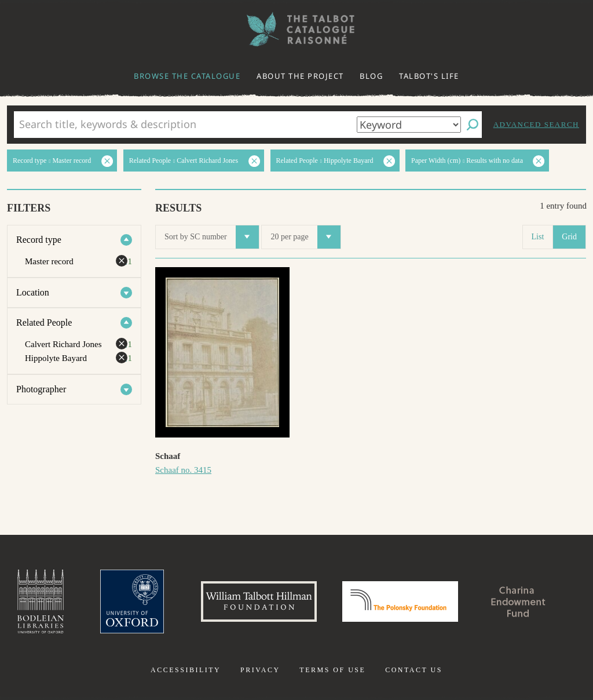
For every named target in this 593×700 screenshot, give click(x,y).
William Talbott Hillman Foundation (259, 601)
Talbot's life (429, 76)
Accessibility (186, 670)
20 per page (305, 237)
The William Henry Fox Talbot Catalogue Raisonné (296, 29)
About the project (300, 76)
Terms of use (332, 670)
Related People (44, 322)
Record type (39, 240)
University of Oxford (132, 601)
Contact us (414, 670)
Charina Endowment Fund (518, 601)
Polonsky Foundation (400, 601)
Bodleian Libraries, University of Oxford (41, 601)
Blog (371, 76)
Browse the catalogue (187, 76)
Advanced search (536, 124)
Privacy (260, 670)
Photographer (41, 389)
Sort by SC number (212, 237)
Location (33, 292)
